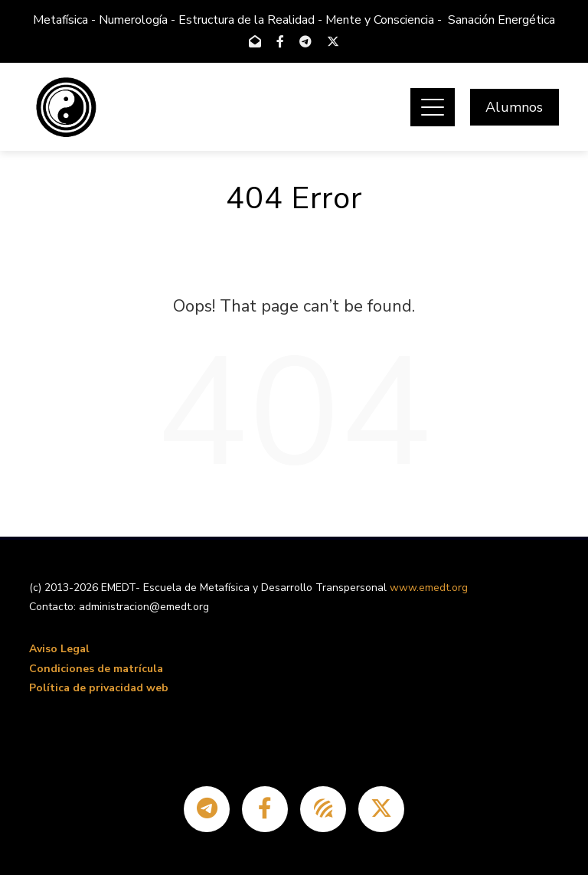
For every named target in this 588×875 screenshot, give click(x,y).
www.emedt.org (429, 588)
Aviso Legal (59, 649)
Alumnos (514, 107)
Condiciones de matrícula (96, 669)
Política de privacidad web (99, 688)
